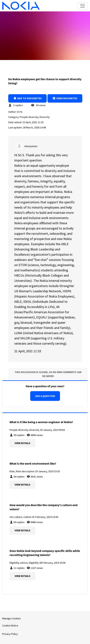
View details (22, 443)
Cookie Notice (10, 625)
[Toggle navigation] (82, 6)
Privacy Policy (10, 634)
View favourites (65, 98)
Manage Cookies (12, 618)
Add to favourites (27, 98)
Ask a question (45, 396)
